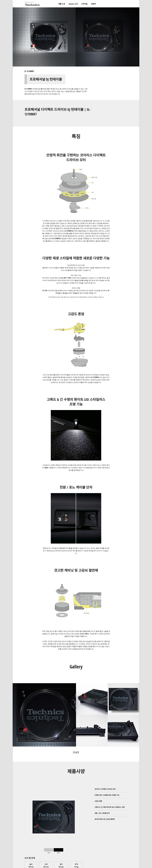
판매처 (94, 4)
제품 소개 (62, 4)
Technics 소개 (73, 4)
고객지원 (84, 4)
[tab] (49, 851)
